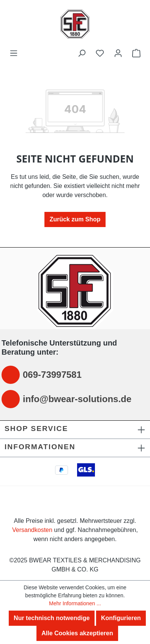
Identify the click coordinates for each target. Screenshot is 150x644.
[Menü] (14, 53)
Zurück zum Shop (75, 219)
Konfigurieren (121, 618)
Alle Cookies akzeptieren (77, 633)
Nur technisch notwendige (52, 618)
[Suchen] (82, 53)
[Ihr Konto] (118, 53)
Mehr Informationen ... (75, 603)
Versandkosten (32, 530)
